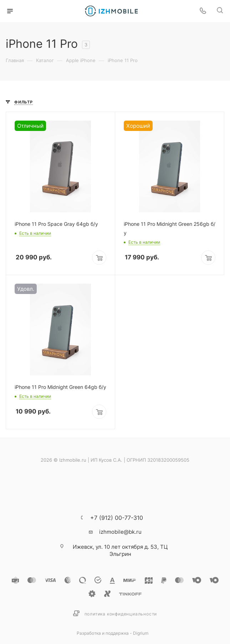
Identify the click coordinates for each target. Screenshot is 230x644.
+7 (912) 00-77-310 (117, 518)
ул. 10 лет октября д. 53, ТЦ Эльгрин (120, 550)
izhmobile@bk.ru (120, 532)
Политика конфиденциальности (121, 614)
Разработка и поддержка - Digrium (113, 633)
